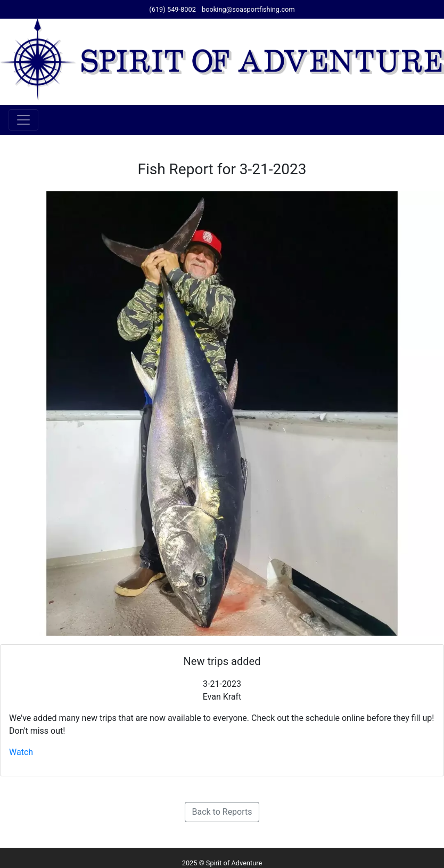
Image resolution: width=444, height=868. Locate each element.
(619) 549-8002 (172, 9)
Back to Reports (222, 812)
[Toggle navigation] (23, 120)
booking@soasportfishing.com (248, 9)
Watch (21, 752)
